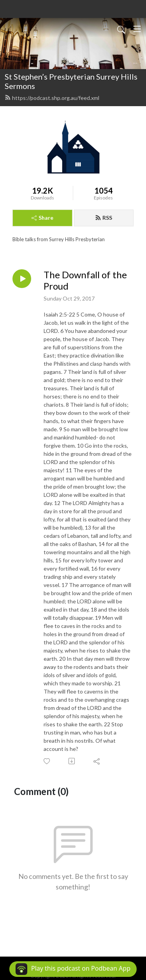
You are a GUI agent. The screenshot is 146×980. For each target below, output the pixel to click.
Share (42, 218)
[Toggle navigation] (137, 29)
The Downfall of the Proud (85, 280)
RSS (104, 218)
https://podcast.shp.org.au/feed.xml (52, 98)
